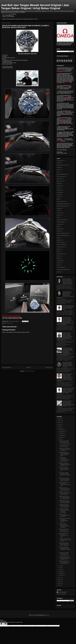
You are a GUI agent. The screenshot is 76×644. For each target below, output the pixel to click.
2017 (60, 578)
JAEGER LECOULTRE (62, 220)
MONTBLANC (60, 229)
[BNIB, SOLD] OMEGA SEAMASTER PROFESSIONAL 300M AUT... (65, 484)
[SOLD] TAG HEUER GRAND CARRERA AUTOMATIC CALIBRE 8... (65, 475)
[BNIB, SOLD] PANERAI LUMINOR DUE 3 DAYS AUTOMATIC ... (65, 449)
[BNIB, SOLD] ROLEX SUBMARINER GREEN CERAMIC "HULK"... (65, 464)
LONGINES (59, 224)
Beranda (29, 367)
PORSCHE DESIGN (61, 245)
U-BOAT (59, 265)
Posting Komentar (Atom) (30, 371)
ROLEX (58, 249)
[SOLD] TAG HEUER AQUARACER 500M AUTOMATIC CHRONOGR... (64, 511)
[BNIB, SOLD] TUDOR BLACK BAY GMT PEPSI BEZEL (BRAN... (65, 442)
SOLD (6, 323)
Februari (61, 573)
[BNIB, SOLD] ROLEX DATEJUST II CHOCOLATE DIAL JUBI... (64, 535)
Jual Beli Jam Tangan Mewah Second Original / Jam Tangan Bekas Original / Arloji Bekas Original (35, 7)
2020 (60, 424)
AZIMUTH (59, 170)
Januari (61, 575)
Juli (60, 439)
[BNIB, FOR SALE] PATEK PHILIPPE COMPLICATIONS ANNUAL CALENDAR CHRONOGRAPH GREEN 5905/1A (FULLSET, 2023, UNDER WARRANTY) (64, 336)
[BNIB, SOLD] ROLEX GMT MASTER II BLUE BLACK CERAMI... (65, 493)
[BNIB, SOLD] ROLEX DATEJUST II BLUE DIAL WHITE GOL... (64, 530)
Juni (60, 566)
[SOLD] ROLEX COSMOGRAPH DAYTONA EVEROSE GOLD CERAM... (64, 459)
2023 (60, 419)
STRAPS (59, 258)
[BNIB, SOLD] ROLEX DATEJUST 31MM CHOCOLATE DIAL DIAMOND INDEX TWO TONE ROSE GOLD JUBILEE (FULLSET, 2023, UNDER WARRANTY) (65, 378)
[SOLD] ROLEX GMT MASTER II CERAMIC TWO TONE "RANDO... (65, 502)
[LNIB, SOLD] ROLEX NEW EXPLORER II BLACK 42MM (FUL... (64, 544)
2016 (60, 579)
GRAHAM (59, 208)
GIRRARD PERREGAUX (62, 206)
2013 (60, 585)
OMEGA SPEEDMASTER (62, 236)
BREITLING (59, 181)
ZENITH (59, 272)
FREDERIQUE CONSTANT (63, 204)
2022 (60, 421)
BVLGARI (59, 183)
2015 (60, 581)
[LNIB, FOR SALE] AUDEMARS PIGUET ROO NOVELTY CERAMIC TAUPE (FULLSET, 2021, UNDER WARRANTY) (65, 295)
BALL (58, 172)
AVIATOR (59, 167)
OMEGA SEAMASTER (62, 233)
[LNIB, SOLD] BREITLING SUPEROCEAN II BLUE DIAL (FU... (65, 540)
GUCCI (58, 211)
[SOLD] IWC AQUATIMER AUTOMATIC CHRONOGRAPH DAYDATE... (65, 520)
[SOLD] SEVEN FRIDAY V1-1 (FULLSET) (64, 446)
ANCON (59, 163)
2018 (60, 428)
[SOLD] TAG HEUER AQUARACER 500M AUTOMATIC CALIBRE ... (65, 549)
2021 (60, 422)
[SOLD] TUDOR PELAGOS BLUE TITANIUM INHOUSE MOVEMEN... (64, 526)
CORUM (59, 195)
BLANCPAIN (59, 179)
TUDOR (59, 263)
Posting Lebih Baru (7, 367)
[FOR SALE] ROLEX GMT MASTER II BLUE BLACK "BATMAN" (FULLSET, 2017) (68, 308)
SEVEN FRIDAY (60, 254)
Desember (62, 430)
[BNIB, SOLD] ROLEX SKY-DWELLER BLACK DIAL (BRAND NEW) (65, 497)
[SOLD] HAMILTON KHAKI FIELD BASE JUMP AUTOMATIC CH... (64, 469)
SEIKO (58, 251)
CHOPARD (59, 190)
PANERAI (59, 240)
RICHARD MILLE (61, 247)
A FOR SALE (60, 161)
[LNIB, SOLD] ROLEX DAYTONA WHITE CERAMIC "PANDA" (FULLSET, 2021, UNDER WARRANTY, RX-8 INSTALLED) (65, 404)
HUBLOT (59, 215)
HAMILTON (59, 213)
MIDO (58, 226)
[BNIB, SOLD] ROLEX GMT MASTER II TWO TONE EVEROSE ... (65, 562)
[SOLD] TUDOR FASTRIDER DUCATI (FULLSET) (64, 515)
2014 (60, 583)
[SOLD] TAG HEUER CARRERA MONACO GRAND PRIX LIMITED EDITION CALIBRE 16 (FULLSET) (68, 365)
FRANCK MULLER (61, 201)
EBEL (58, 199)
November (62, 432)
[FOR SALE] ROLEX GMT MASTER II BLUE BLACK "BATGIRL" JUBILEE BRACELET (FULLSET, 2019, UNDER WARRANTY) (65, 391)
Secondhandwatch (62, 592)
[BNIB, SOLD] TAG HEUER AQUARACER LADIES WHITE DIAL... (65, 489)
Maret (61, 571)
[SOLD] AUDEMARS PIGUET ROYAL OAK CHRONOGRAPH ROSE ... (64, 454)
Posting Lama (49, 367)
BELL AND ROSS (61, 176)
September (62, 435)
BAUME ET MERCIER (62, 174)
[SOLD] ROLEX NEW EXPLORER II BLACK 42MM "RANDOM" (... (64, 506)
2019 (60, 426)
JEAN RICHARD (60, 222)
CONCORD (59, 192)
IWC (58, 217)
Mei (60, 568)
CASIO (58, 188)
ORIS (58, 238)
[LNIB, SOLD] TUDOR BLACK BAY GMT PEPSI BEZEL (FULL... (65, 554)
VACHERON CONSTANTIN (63, 270)
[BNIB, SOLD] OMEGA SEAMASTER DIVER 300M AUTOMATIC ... (64, 479)
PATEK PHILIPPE (61, 242)
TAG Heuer (10, 323)
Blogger (47, 615)
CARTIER (59, 186)
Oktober (61, 434)
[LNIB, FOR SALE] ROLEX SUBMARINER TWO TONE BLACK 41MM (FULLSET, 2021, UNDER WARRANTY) (68, 281)
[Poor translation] (5, 624)
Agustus (61, 437)
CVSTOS (59, 197)
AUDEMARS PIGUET (61, 165)
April (61, 570)
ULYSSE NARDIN (61, 267)
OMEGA (59, 231)
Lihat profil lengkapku (61, 594)
